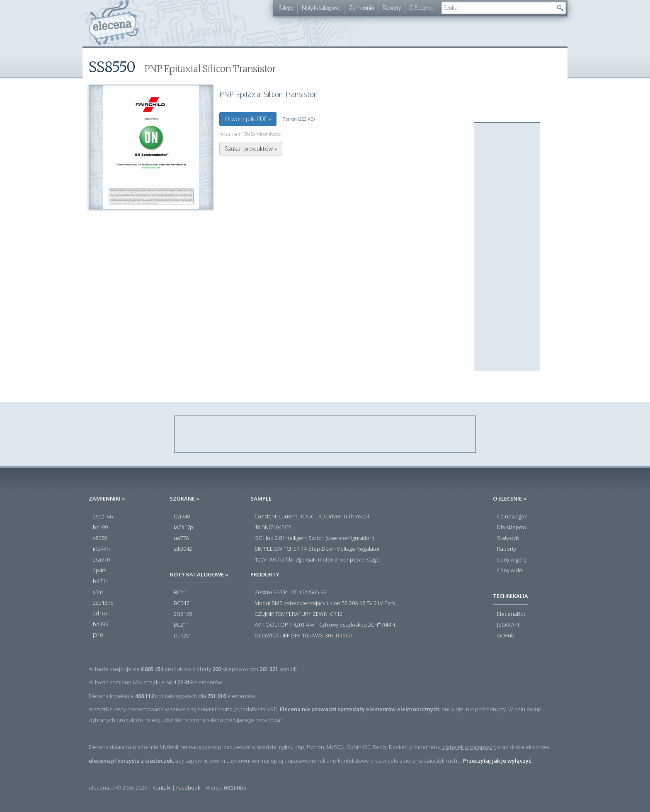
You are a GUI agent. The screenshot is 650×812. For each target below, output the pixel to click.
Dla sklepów (512, 528)
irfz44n (101, 549)
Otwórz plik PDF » (248, 119)
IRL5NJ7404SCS (273, 528)
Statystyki (508, 538)
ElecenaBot (511, 614)
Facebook (188, 788)
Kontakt (162, 788)
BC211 (181, 593)
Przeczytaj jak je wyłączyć (497, 761)
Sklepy (286, 8)
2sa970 (101, 560)
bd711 (101, 581)
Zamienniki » (107, 498)
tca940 (182, 517)
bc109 (100, 528)
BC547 (181, 603)
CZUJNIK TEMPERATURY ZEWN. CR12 (298, 614)
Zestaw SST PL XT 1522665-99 (290, 593)
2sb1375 (103, 603)
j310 (98, 635)
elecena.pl (114, 23)
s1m (98, 592)
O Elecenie (421, 8)
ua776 (181, 538)
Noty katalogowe (321, 8)
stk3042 (183, 549)
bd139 (101, 625)
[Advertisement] (507, 247)
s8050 (100, 538)
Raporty (392, 8)
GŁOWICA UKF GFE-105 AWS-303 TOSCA (303, 636)
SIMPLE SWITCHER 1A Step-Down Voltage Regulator (317, 549)
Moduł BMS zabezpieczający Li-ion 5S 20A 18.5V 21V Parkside (327, 603)
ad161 (100, 614)
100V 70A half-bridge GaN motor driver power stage (317, 560)
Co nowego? (512, 517)
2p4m (100, 571)
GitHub (506, 636)
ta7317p (183, 528)
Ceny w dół (510, 571)
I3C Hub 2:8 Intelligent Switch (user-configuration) (314, 538)
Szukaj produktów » (251, 149)
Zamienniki (361, 8)
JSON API (508, 625)
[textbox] (497, 8)
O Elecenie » (510, 498)
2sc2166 (103, 517)
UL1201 (183, 636)
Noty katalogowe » (199, 574)
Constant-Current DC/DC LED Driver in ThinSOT (312, 517)
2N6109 (183, 614)
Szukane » (184, 498)
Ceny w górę (512, 560)
